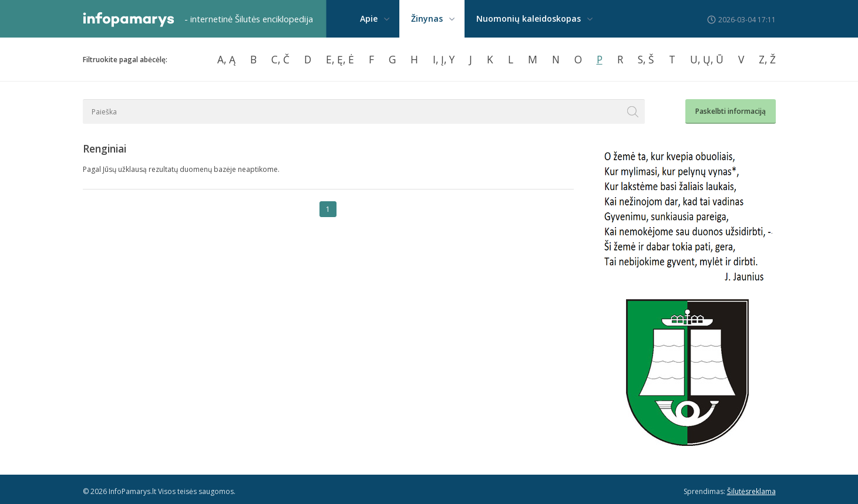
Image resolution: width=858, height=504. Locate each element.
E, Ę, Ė (340, 59)
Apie (369, 18)
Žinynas (427, 18)
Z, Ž (767, 59)
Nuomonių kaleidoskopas (529, 18)
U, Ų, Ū (707, 59)
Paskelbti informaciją (731, 111)
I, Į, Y (444, 59)
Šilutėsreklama (751, 491)
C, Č (280, 59)
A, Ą (226, 59)
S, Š (646, 59)
